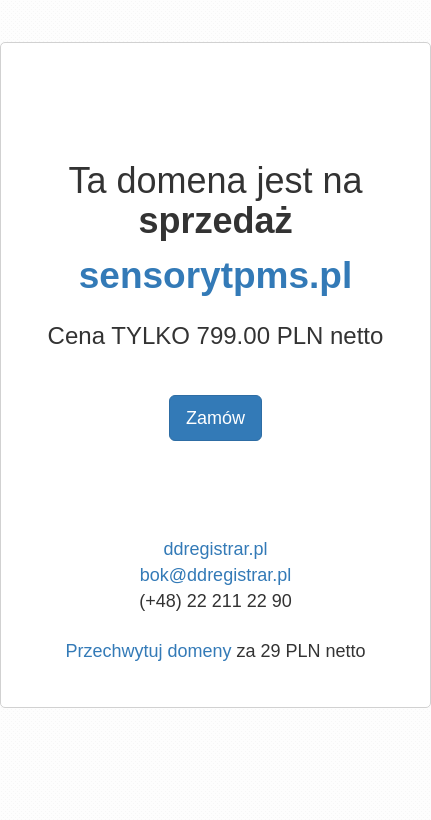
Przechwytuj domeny (148, 651)
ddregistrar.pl (215, 549)
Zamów (215, 418)
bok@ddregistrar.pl (215, 575)
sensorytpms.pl (215, 275)
